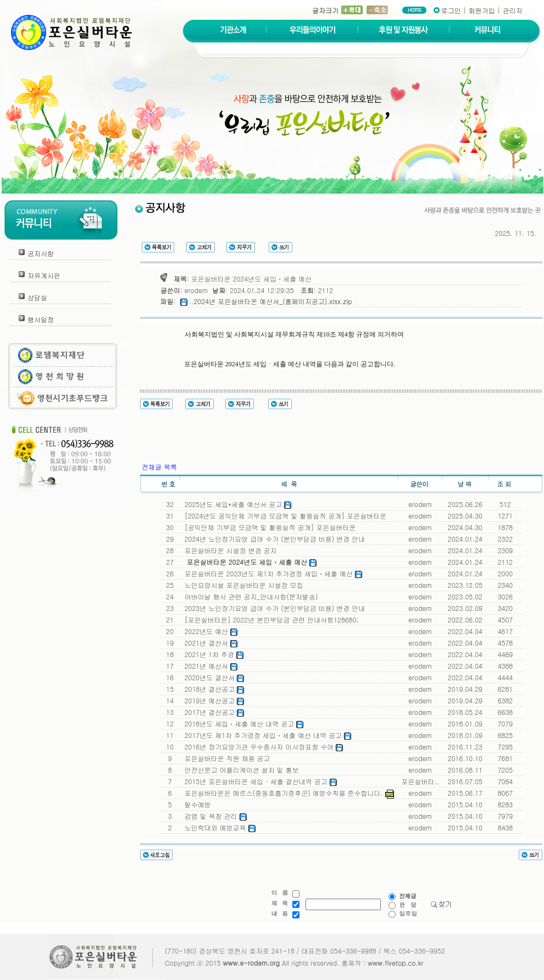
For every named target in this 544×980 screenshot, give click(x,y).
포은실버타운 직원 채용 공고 (225, 758)
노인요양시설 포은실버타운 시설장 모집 (242, 585)
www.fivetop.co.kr (395, 963)
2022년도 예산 (209, 631)
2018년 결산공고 (212, 689)
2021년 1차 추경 (212, 654)
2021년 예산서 (209, 666)
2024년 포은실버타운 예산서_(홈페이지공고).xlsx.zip (273, 301)
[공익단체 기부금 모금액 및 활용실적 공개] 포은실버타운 (268, 527)
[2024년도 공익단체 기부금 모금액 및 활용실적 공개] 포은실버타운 (284, 516)
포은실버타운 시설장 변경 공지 (229, 550)
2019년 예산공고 (212, 700)
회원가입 (482, 10)
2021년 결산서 (209, 643)
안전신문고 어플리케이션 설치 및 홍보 (240, 770)
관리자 (513, 10)
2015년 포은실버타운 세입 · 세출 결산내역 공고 (259, 781)
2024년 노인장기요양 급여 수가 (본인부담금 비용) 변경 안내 (273, 539)
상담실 (37, 297)
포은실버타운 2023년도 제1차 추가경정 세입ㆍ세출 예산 (271, 573)
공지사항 (41, 253)
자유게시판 (44, 275)
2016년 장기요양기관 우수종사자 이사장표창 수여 (262, 747)
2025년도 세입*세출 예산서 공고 (236, 504)
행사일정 (41, 319)
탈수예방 (196, 804)
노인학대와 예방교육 (218, 827)
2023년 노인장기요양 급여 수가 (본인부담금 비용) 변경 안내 (273, 608)
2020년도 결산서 (212, 677)
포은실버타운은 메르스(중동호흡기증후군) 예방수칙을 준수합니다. (287, 793)
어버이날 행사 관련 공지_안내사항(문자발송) (249, 596)
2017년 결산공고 (212, 712)
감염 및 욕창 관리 (213, 816)
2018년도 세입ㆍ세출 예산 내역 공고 (242, 723)
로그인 (451, 10)
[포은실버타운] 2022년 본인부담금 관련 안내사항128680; (270, 620)
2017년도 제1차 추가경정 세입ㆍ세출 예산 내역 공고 (266, 735)
